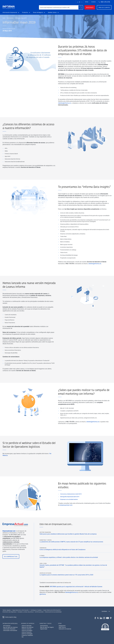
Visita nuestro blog (11, 617)
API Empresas (7, 626)
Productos (26, 12)
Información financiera (9, 629)
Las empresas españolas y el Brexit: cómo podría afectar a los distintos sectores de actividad (69, 566)
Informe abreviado (27, 626)
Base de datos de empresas (10, 627)
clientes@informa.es (71, 601)
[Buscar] (81, 7)
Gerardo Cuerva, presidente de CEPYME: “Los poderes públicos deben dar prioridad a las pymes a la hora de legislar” (73, 575)
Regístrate (90, 7)
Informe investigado (27, 634)
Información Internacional (10, 630)
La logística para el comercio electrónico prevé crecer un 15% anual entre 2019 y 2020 (66, 583)
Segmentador (44, 629)
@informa (43, 603)
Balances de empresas (28, 627)
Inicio (4, 18)
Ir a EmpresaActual (11, 565)
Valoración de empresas (65, 629)
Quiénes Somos (53, 12)
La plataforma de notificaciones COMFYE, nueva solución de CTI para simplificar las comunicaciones (71, 550)
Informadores (10, 18)
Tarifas (87, 2)
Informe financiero (27, 632)
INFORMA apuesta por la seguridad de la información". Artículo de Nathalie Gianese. (76, 595)
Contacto (93, 2)
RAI (23, 637)
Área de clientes (104, 7)
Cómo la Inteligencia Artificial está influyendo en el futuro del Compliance (62, 558)
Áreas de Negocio (39, 12)
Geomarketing (44, 626)
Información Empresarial (11, 12)
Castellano (104, 611)
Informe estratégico (27, 630)
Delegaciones (62, 626)
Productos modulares (27, 635)
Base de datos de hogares (47, 627)
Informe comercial (26, 629)
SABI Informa (62, 627)
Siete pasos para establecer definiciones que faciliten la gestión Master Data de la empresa (68, 543)
